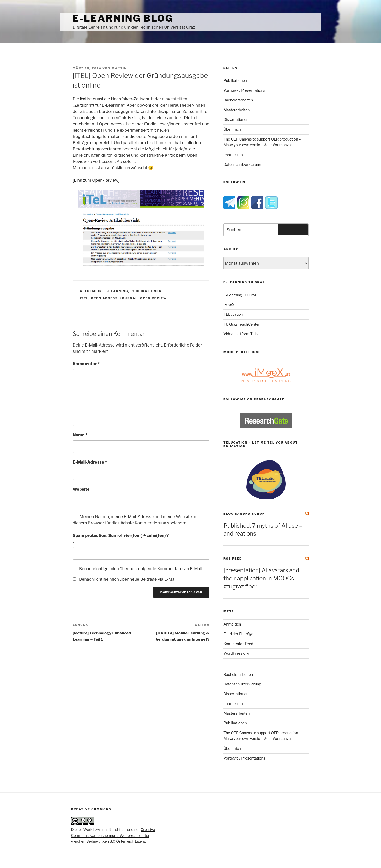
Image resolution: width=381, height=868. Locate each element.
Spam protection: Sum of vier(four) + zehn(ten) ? (121, 535)
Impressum (233, 155)
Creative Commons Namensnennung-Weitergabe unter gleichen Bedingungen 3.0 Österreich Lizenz (113, 835)
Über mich (232, 129)
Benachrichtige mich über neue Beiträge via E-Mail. (128, 579)
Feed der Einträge (238, 634)
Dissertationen (236, 120)
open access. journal (114, 298)
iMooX (229, 305)
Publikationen (146, 291)
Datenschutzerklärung (242, 164)
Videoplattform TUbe (241, 334)
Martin (119, 68)
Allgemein (91, 291)
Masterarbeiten (237, 110)
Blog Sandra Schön (244, 514)
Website (81, 489)
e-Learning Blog (123, 18)
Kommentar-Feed (238, 644)
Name (80, 435)
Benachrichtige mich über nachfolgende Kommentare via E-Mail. (141, 569)
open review (153, 298)
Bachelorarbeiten (238, 100)
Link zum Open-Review (96, 180)
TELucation (233, 314)
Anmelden (232, 624)
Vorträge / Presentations (244, 90)
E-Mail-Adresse (90, 462)
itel (84, 298)
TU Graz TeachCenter (242, 324)
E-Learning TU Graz (240, 295)
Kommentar (86, 364)
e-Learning (116, 291)
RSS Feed (233, 559)
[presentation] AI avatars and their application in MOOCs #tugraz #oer (261, 578)
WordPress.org (236, 653)
